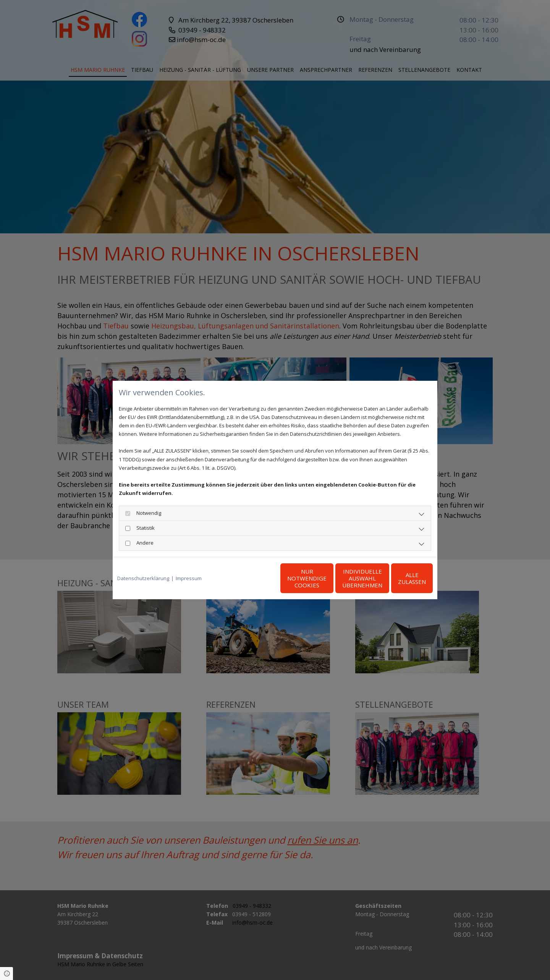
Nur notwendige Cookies (252, 578)
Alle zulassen (397, 578)
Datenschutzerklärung (143, 578)
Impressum (189, 578)
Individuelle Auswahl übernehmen (325, 578)
